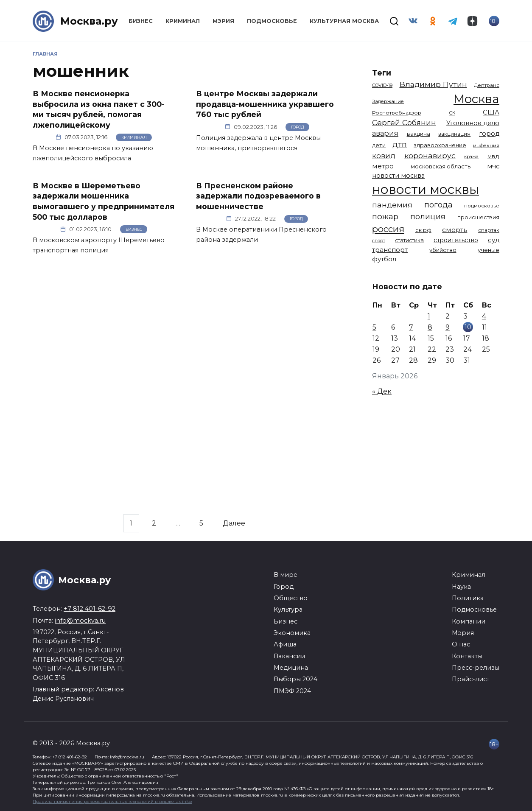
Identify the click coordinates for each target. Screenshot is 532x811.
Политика (468, 598)
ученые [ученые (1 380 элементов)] (489, 250)
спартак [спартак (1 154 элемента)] (489, 230)
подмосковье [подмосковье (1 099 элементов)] (482, 206)
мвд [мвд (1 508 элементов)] (493, 156)
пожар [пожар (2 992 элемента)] (385, 217)
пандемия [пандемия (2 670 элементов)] (392, 205)
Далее (234, 523)
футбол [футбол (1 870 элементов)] (384, 259)
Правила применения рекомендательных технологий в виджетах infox (112, 801)
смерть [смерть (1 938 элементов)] (455, 230)
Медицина (291, 668)
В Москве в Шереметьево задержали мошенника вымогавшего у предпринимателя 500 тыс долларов (104, 201)
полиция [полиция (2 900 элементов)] (428, 217)
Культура (288, 610)
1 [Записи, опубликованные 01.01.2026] (429, 316)
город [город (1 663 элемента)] (489, 134)
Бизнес (141, 21)
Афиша (285, 644)
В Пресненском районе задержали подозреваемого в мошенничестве (258, 196)
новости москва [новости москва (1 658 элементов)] (398, 176)
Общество (291, 598)
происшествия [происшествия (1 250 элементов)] (478, 217)
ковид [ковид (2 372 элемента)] (384, 156)
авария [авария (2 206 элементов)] (385, 133)
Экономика (292, 633)
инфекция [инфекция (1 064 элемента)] (486, 145)
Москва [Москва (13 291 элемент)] (476, 99)
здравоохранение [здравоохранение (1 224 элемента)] (440, 145)
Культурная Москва (344, 21)
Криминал (183, 21)
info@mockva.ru (80, 621)
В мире (286, 575)
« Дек (382, 391)
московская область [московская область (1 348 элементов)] (441, 166)
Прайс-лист (471, 679)
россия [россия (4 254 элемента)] (388, 229)
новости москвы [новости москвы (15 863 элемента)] (426, 189)
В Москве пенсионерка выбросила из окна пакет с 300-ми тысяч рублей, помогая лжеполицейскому (99, 109)
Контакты (467, 656)
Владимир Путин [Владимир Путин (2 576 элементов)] (433, 84)
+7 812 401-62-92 (90, 609)
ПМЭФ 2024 (292, 691)
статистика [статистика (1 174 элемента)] (409, 240)
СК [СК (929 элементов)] (452, 113)
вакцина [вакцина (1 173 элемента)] (419, 134)
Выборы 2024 (295, 679)
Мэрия (223, 21)
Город (298, 127)
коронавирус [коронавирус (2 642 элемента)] (430, 155)
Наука (461, 587)
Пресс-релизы (476, 668)
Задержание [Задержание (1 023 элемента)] (388, 101)
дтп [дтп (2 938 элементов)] (400, 144)
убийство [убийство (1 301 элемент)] (443, 250)
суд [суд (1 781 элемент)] (494, 240)
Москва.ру (89, 21)
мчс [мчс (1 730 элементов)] (493, 166)
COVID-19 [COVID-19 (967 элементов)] (382, 85)
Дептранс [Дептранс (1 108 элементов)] (487, 85)
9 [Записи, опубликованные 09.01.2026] (448, 327)
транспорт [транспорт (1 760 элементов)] (390, 250)
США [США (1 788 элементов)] (491, 112)
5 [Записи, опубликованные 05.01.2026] (374, 327)
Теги (382, 73)
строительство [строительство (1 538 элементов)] (456, 240)
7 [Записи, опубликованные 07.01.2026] (411, 327)
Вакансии (289, 656)
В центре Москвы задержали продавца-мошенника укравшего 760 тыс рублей (265, 104)
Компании (469, 621)
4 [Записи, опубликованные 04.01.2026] (484, 316)
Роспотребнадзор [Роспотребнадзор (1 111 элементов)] (397, 113)
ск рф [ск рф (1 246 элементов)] (423, 230)
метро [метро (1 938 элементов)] (383, 166)
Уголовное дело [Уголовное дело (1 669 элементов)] (473, 123)
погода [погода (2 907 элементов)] (438, 205)
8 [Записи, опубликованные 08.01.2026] (430, 327)
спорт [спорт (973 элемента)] (379, 241)
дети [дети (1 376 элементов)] (379, 145)
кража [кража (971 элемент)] (471, 157)
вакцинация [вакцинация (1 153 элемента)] (454, 134)
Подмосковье (272, 21)
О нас (461, 644)
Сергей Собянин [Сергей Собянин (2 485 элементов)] (404, 122)
